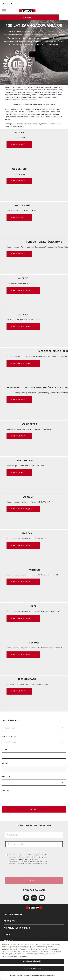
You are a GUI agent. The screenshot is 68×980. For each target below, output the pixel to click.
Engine (6, 791)
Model (5, 764)
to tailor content (35, 852)
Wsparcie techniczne (17, 928)
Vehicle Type (9, 737)
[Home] (27, 11)
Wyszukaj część (34, 18)
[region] (34, 960)
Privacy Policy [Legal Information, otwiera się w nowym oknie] (24, 956)
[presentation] (26, 871)
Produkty (11, 921)
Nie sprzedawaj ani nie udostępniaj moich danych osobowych (32, 975)
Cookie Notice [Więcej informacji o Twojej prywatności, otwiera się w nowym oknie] (13, 956)
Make (5, 750)
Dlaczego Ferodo (15, 915)
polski (6, 3)
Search (34, 809)
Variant (6, 777)
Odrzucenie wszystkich (32, 968)
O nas (7, 935)
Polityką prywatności (24, 859)
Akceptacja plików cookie (32, 961)
